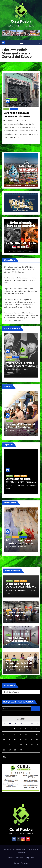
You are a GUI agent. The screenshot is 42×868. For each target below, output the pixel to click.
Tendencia (24, 357)
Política (16, 660)
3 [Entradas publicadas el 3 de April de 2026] (26, 729)
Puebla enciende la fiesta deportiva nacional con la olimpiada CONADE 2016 (20, 280)
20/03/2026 (13, 369)
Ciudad (6, 109)
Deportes (9, 476)
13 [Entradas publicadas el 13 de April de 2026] (4, 739)
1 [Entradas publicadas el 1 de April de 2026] (14, 729)
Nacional (9, 421)
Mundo (9, 537)
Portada (24, 476)
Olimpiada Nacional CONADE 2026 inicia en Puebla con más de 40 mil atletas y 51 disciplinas (20, 269)
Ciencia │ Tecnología (21, 863)
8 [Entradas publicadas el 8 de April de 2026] (15, 734)
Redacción (24, 431)
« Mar (4, 757)
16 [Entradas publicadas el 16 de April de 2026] (20, 739)
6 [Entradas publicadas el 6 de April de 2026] (4, 734)
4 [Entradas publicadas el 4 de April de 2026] (31, 729)
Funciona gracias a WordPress (14, 849)
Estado (17, 476)
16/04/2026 (12, 431)
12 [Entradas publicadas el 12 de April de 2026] (37, 734)
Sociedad (16, 357)
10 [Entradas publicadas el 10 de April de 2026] (26, 734)
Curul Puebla (21, 21)
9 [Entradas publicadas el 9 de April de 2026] (20, 734)
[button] (39, 43)
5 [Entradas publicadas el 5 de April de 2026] (37, 729)
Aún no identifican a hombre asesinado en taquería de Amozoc (20, 543)
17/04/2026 (12, 485)
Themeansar (21, 852)
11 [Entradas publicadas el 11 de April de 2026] (31, 734)
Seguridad (14, 109)
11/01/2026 (12, 547)
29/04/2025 (10, 121)
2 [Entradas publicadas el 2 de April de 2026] (20, 729)
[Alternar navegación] (22, 43)
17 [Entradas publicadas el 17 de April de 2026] (26, 739)
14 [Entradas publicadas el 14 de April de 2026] (9, 739)
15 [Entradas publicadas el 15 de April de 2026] (15, 739)
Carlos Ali (22, 121)
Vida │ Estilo (10, 360)
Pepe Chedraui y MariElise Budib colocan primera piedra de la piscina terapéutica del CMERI (20, 291)
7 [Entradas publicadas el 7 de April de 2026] (9, 734)
